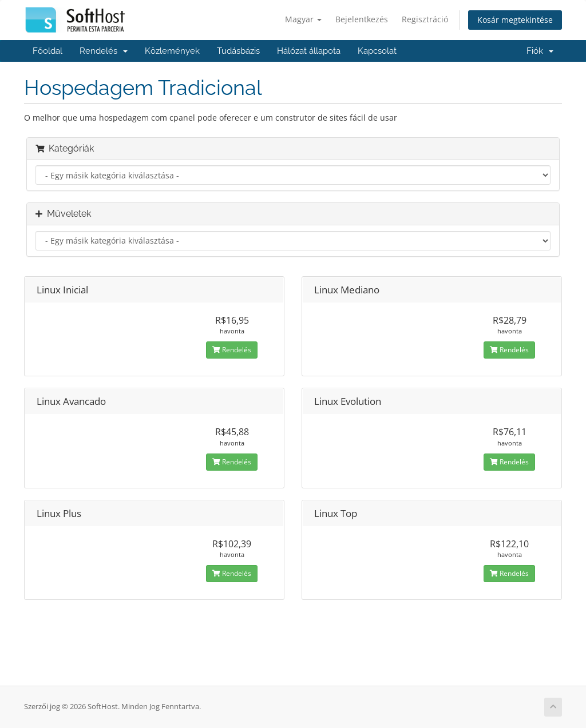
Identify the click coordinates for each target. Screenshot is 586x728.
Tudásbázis (238, 51)
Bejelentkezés (362, 19)
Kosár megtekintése (515, 20)
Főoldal (47, 51)
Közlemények (172, 51)
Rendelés (104, 51)
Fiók (540, 51)
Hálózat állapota (309, 51)
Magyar (303, 19)
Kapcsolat (377, 51)
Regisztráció (425, 19)
